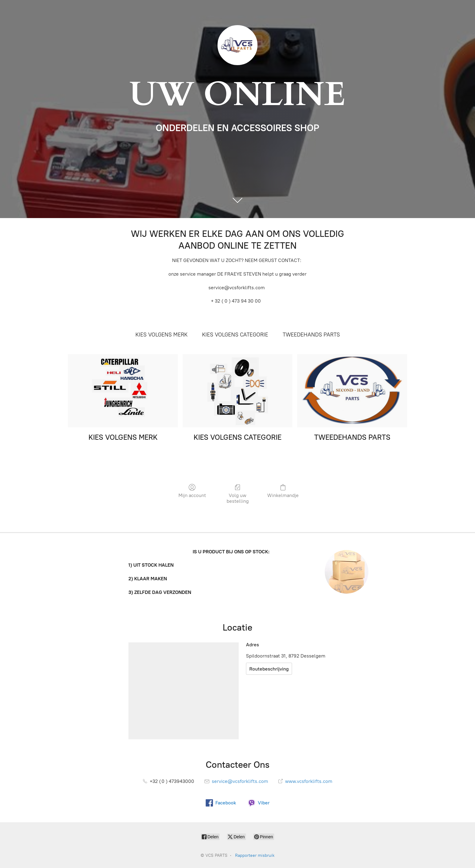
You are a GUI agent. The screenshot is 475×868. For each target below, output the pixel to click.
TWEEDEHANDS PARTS (311, 335)
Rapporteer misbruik (255, 855)
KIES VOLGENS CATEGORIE (235, 335)
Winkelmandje (283, 491)
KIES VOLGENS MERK (161, 335)
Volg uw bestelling (237, 494)
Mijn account (192, 491)
